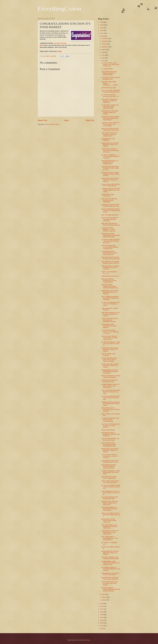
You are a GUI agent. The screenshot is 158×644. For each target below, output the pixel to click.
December (105, 38)
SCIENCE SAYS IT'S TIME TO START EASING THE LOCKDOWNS (110, 124)
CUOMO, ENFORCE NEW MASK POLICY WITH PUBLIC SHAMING (109, 360)
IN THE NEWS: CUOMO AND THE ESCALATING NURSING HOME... (110, 107)
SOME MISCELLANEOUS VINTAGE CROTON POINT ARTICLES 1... (110, 151)
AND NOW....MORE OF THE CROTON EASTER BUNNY (110, 558)
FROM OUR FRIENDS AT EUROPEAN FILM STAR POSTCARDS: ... (109, 509)
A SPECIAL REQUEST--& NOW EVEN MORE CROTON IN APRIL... (111, 472)
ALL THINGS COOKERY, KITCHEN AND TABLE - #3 (110, 96)
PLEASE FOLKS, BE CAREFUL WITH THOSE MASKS (111, 185)
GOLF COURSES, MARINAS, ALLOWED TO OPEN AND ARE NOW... (110, 298)
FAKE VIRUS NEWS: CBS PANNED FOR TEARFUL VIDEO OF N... (109, 527)
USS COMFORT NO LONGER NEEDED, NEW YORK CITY (110, 262)
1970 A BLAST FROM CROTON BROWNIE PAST (111, 78)
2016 (102, 612)
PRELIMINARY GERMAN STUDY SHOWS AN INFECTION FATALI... (109, 466)
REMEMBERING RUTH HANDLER (108, 140)
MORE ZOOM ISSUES (108, 430)
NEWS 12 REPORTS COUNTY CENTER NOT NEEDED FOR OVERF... (111, 211)
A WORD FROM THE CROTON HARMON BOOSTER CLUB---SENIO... (111, 190)
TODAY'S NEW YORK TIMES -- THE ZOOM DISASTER (111, 482)
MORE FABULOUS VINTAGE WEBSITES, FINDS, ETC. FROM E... (110, 145)
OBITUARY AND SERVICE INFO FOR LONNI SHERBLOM (109, 200)
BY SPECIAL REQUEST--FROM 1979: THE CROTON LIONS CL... (111, 344)
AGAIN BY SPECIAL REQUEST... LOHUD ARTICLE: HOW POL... (109, 229)
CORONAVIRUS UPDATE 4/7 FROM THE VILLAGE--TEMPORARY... (110, 532)
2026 (102, 22)
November (105, 41)
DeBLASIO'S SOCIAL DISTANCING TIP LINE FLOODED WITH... (109, 281)
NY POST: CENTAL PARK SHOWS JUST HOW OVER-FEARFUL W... (110, 65)
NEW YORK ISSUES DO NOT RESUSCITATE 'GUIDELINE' (110, 258)
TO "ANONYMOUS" (107, 69)
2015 (102, 615)
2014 (102, 617)
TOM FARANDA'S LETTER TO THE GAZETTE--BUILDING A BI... (111, 493)
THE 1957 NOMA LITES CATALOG (108, 355)
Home (66, 120)
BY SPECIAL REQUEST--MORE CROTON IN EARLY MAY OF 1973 (111, 487)
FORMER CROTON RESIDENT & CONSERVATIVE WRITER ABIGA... (111, 404)
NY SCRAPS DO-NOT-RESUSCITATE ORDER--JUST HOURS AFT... (110, 253)
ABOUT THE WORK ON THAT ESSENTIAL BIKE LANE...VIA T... (111, 515)
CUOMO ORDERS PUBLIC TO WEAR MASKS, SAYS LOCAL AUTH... (110, 386)
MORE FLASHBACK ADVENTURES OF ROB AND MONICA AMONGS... (111, 589)
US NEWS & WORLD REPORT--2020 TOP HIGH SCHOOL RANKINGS (111, 241)
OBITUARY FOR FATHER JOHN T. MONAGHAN (109, 477)
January (104, 600)
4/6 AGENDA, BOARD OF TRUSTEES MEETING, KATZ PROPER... (111, 569)
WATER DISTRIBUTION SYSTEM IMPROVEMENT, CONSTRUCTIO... (110, 247)
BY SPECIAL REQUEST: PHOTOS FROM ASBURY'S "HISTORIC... (110, 156)
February (104, 597)
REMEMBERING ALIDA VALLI (110, 276)
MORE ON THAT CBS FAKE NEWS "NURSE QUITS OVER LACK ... (110, 503)
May (103, 58)
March (104, 594)
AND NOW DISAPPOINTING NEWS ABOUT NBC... (110, 498)
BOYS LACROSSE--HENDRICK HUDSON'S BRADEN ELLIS (111, 91)
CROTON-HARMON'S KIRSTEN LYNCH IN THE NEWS (111, 377)
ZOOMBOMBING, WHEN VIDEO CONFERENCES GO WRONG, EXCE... (110, 563)
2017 (102, 609)
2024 (102, 28)
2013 (102, 620)
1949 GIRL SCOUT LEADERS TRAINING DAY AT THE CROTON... (110, 268)
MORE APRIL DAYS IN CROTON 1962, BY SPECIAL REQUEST (111, 410)
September (105, 47)
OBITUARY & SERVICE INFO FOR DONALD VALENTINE (110, 129)
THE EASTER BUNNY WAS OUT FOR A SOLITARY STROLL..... (110, 583)
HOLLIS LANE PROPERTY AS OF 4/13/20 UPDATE (110, 439)
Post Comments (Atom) (52, 124)
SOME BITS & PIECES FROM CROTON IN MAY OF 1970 (110, 205)
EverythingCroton (60, 9)
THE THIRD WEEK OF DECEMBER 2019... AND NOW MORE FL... (109, 538)
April (103, 61)
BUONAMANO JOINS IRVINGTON (108, 195)
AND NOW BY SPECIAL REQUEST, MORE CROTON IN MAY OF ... (110, 434)
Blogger (88, 640)
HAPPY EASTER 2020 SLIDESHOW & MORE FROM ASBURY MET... (109, 444)
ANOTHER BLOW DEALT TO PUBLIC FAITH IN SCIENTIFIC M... (110, 162)
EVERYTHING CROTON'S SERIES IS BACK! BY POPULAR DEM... (109, 73)
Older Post (90, 120)
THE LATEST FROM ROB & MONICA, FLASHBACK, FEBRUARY (110, 101)
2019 (102, 604)
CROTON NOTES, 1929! (109, 88)
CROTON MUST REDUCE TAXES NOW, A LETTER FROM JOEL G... (109, 338)
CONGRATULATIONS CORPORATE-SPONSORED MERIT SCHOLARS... (111, 235)
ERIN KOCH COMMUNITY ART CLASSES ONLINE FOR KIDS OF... (111, 314)
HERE (60, 51)
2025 (102, 25)
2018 (102, 606)
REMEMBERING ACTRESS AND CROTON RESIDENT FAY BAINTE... (110, 372)
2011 (102, 626)
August (104, 50)
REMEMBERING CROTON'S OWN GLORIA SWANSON (110, 578)
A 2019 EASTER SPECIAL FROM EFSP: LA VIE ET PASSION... (109, 456)
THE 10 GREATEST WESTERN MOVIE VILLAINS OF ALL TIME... (111, 392)
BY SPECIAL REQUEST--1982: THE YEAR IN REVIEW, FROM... (110, 304)
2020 (102, 36)
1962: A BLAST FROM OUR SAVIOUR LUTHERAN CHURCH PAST (109, 134)
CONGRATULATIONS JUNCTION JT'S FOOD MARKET (109, 326)
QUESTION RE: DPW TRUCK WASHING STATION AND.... (110, 461)
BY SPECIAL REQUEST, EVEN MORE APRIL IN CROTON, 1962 (110, 398)
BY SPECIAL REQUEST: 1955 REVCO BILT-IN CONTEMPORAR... (110, 420)
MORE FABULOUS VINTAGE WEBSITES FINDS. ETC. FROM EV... (110, 292)
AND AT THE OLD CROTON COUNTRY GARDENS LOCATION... (110, 219)
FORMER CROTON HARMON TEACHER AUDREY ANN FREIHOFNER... (110, 118)
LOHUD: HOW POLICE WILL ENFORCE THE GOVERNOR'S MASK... (110, 320)
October (104, 44)
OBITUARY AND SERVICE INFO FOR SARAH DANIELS (111, 224)
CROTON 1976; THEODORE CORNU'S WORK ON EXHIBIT (110, 113)
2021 (102, 33)
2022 (102, 30)
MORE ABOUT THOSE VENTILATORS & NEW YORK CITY (109, 521)
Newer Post (42, 120)
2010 (102, 629)
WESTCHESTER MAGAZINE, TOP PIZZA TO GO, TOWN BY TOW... (110, 168)
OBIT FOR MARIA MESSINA (110, 215)
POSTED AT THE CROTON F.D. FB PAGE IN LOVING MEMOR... (111, 426)
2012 (102, 623)
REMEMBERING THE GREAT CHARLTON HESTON (110, 574)
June (103, 55)
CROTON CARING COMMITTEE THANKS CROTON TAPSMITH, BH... (110, 286)
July (103, 52)
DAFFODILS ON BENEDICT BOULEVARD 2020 (110, 381)
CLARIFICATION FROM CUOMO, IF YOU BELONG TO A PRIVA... (110, 332)
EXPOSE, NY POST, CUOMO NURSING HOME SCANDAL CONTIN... (110, 174)
